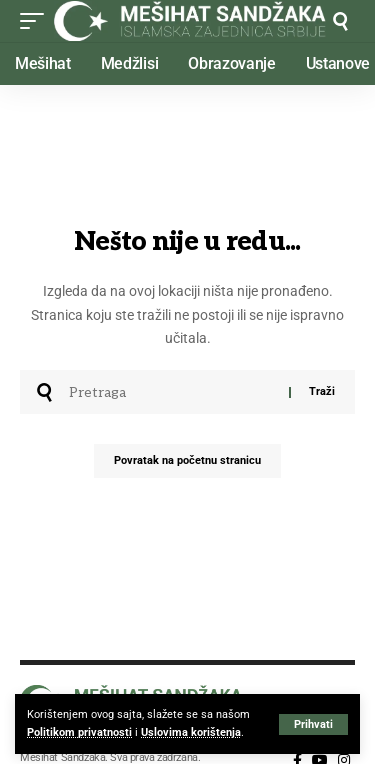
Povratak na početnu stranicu (187, 460)
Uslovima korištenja (191, 732)
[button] (313, 724)
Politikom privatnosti (79, 732)
